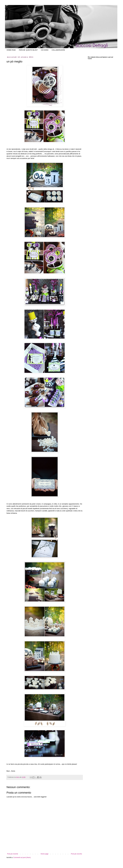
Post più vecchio (76, 854)
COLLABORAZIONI (58, 50)
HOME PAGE (11, 50)
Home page (45, 854)
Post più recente (13, 854)
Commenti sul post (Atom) (22, 857)
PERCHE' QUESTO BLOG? (28, 50)
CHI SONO (45, 50)
